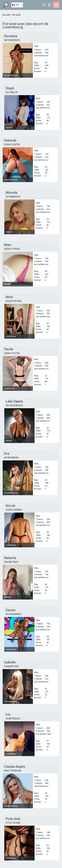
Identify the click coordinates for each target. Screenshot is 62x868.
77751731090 (13, 823)
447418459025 (12, 40)
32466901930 (11, 666)
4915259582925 (14, 405)
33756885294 (13, 197)
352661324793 (12, 145)
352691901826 (14, 301)
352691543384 (14, 510)
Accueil (7, 15)
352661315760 (12, 353)
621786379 (12, 92)
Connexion (49, 5)
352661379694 (12, 249)
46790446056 (11, 458)
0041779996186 (13, 771)
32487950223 (13, 719)
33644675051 (11, 562)
